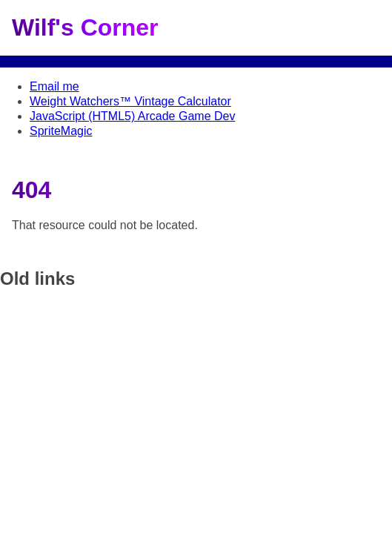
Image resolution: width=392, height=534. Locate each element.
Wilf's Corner (85, 27)
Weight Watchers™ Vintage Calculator (130, 101)
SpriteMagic (61, 131)
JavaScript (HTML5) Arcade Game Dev (132, 116)
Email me (54, 86)
